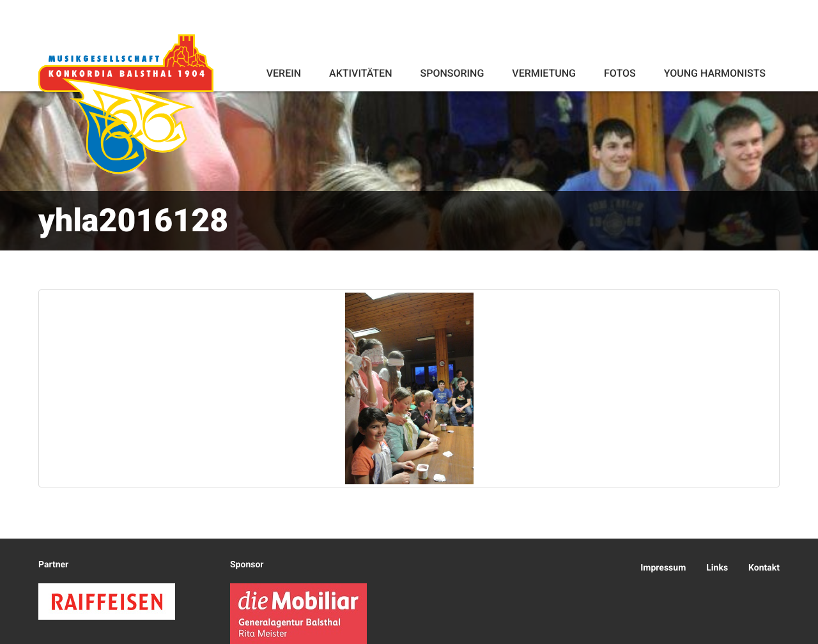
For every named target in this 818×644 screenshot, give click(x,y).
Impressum (663, 568)
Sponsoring (452, 73)
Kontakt (764, 568)
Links (717, 568)
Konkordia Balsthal (126, 103)
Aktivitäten (360, 73)
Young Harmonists (715, 73)
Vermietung (544, 73)
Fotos (620, 73)
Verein (284, 73)
